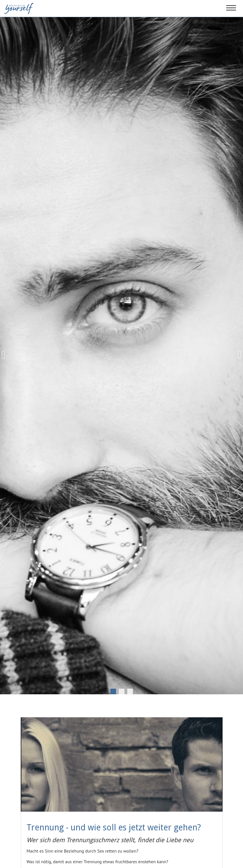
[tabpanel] (122, 355)
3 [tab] (130, 691)
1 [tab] (113, 691)
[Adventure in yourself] (19, 8)
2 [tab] (122, 691)
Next (237, 355)
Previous (6, 355)
